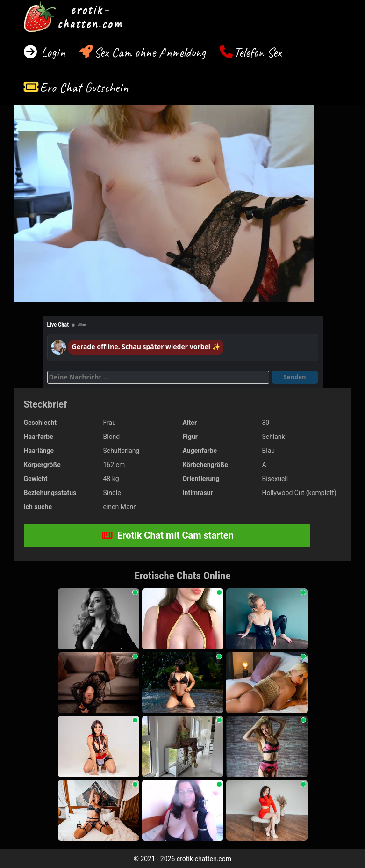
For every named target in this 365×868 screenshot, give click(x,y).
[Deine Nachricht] (158, 377)
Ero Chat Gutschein (84, 87)
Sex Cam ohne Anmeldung (150, 52)
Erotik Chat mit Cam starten (168, 535)
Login (52, 52)
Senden (295, 377)
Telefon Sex (258, 52)
